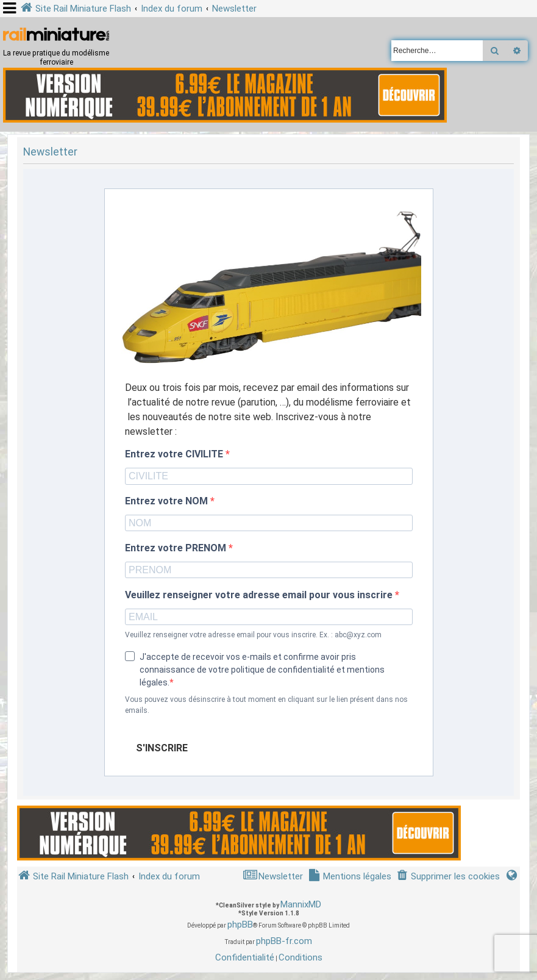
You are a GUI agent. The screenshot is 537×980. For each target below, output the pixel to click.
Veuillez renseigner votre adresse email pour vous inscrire (260, 595)
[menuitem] (448, 877)
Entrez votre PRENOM (177, 548)
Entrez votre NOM (168, 501)
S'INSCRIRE (162, 748)
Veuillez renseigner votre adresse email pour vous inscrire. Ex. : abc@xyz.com (253, 635)
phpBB (240, 925)
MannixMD (301, 904)
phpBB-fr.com (284, 941)
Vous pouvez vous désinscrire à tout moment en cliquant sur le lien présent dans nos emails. (266, 705)
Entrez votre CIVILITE (175, 454)
